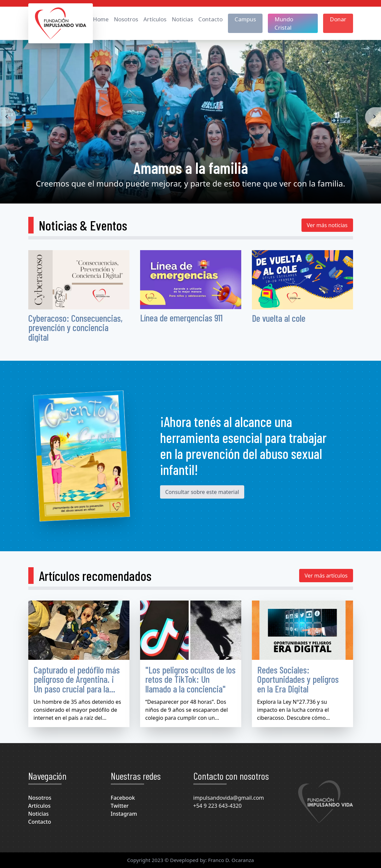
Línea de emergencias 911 (181, 318)
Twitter (120, 806)
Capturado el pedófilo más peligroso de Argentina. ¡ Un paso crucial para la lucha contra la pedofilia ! (77, 684)
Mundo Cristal (284, 23)
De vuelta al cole (279, 318)
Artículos (155, 19)
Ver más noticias (327, 225)
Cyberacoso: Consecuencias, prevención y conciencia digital (75, 328)
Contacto (210, 19)
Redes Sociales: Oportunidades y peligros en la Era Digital (298, 679)
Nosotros (126, 19)
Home (101, 19)
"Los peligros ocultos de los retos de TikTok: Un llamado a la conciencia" (190, 679)
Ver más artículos (326, 576)
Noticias (182, 19)
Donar (338, 19)
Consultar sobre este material (202, 492)
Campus (245, 19)
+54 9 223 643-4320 (218, 806)
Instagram (124, 814)
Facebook (123, 798)
